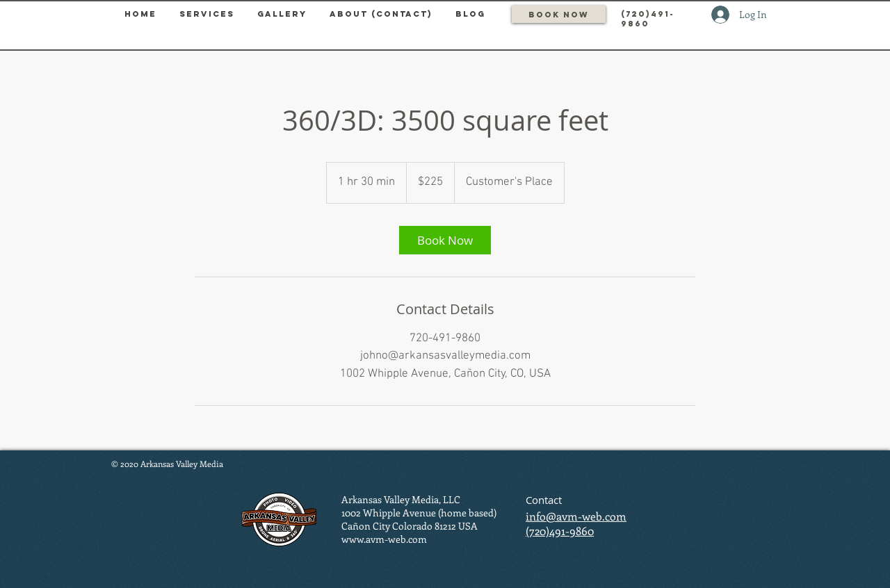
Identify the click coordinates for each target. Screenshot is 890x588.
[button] (207, 14)
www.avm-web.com (384, 539)
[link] (445, 240)
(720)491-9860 (560, 531)
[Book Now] (559, 14)
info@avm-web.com (576, 516)
